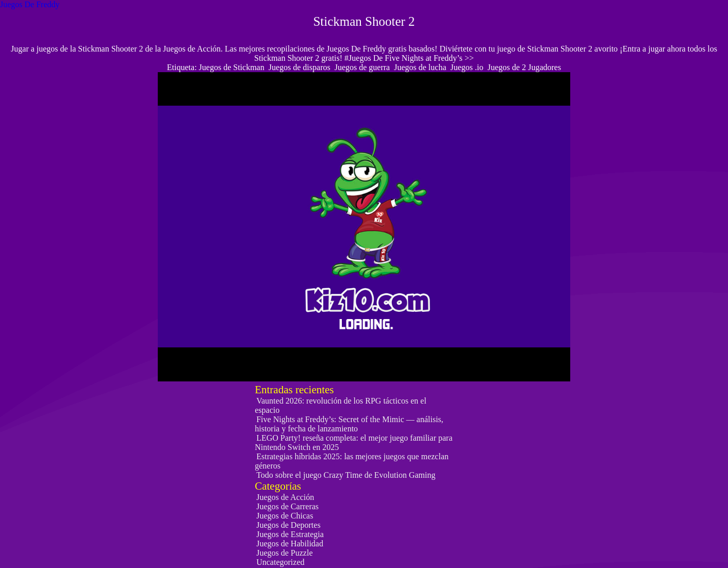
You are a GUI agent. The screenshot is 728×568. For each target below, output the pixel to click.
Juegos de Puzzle (284, 553)
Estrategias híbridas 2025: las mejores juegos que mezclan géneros (352, 461)
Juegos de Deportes (288, 525)
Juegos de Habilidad (290, 544)
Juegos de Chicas (285, 516)
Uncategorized (280, 562)
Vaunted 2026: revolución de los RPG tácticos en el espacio (341, 405)
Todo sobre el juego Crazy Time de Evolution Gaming (346, 475)
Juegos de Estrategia (290, 534)
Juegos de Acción (285, 497)
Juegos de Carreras (287, 506)
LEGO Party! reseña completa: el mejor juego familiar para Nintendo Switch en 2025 (353, 442)
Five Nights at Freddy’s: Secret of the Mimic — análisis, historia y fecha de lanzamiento (349, 424)
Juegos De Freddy (30, 4)
